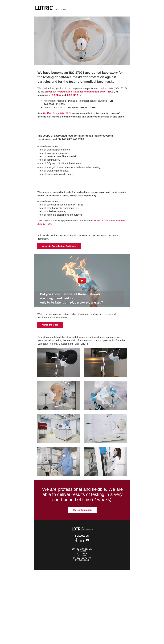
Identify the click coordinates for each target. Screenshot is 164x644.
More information (82, 510)
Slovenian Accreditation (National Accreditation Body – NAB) (79, 92)
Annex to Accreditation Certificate (59, 246)
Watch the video (50, 325)
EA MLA (56, 95)
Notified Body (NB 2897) (57, 113)
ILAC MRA (73, 95)
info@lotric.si (83, 560)
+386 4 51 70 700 (83, 558)
